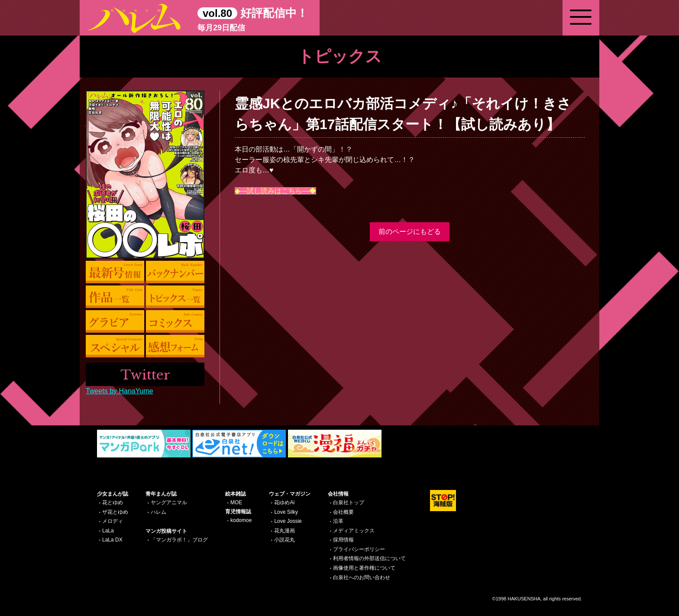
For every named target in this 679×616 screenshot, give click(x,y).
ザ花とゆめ (115, 512)
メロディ (113, 521)
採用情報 (343, 540)
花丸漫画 (285, 531)
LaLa (108, 531)
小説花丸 (285, 540)
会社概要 (343, 512)
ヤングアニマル (169, 503)
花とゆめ (113, 503)
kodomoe (241, 520)
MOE (236, 503)
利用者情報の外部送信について (369, 558)
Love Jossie (288, 521)
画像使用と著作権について (364, 568)
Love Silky (286, 512)
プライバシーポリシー (359, 549)
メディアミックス (354, 531)
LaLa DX (112, 540)
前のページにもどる (410, 232)
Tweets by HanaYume (120, 391)
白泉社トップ (349, 503)
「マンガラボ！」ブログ (179, 540)
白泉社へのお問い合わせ (362, 577)
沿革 (338, 521)
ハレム (158, 512)
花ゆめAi (284, 503)
